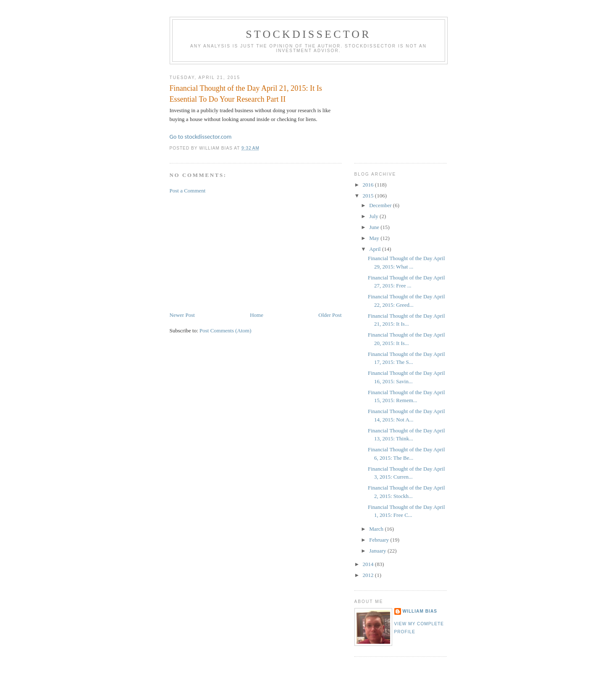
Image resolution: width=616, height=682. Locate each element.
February (380, 540)
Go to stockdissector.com (201, 137)
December (381, 205)
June (375, 227)
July (374, 216)
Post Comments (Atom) (225, 330)
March (377, 529)
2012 (369, 575)
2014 (369, 564)
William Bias (420, 611)
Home (257, 315)
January (378, 551)
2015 (369, 196)
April (376, 249)
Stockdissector (308, 34)
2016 (369, 185)
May (375, 238)
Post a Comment (188, 191)
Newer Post (182, 315)
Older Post (330, 315)
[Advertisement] (233, 252)
